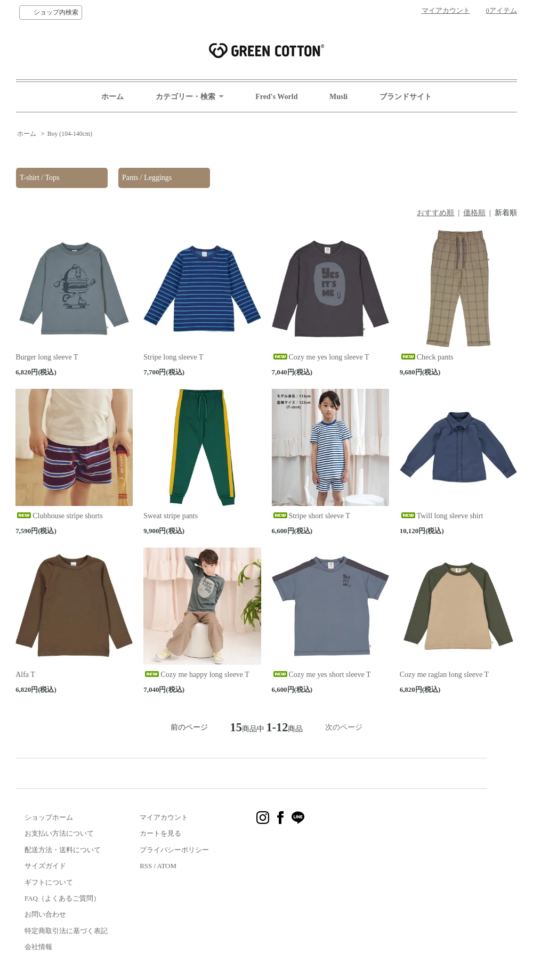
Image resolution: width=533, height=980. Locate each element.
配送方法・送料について (63, 850)
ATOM (167, 866)
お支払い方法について (59, 833)
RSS (146, 866)
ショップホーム (49, 817)
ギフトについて (49, 882)
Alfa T (25, 675)
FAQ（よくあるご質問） (62, 898)
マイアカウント (446, 10)
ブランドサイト (406, 97)
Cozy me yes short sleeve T (321, 675)
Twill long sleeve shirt (442, 516)
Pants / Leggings (147, 178)
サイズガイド (45, 866)
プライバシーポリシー (174, 850)
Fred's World (276, 97)
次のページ (344, 727)
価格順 (474, 213)
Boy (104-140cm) (70, 134)
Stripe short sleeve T (311, 516)
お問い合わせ (45, 914)
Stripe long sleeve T (173, 357)
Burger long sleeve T (47, 357)
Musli (338, 97)
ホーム (112, 97)
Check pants (427, 357)
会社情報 (38, 947)
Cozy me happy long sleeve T (196, 675)
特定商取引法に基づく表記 (66, 931)
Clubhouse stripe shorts (59, 516)
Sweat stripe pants (171, 516)
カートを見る (160, 833)
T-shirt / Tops (39, 178)
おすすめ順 (435, 213)
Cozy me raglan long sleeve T (444, 675)
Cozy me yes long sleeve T (321, 357)
